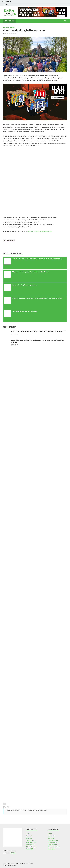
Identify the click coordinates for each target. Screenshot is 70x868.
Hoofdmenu (10, 21)
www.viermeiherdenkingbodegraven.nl (40, 231)
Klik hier (13, 853)
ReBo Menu (7, 2)
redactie (15, 34)
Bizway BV (26, 863)
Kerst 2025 (29, 849)
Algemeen (6, 27)
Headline (12, 27)
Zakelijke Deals (30, 840)
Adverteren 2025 (31, 842)
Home (28, 834)
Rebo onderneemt (31, 847)
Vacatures (29, 836)
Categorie (29, 838)
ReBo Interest (30, 844)
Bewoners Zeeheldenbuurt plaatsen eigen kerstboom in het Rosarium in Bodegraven (39, 331)
